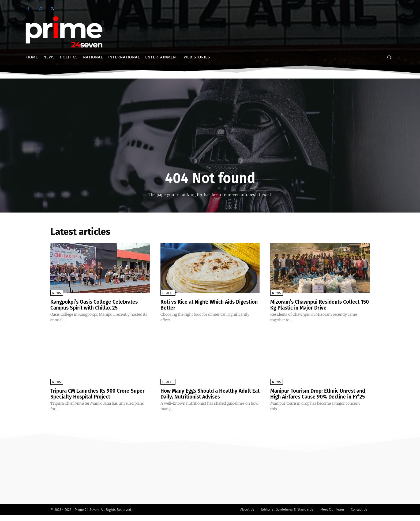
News (57, 293)
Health (168, 293)
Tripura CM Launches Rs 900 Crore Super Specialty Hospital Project (100, 394)
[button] (389, 57)
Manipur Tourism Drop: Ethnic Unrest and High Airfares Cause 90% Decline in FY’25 (318, 397)
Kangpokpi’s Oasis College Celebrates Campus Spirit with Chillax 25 (97, 305)
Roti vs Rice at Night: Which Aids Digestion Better (200, 305)
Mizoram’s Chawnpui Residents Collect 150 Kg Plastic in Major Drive (318, 305)
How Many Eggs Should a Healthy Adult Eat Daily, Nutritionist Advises (208, 394)
